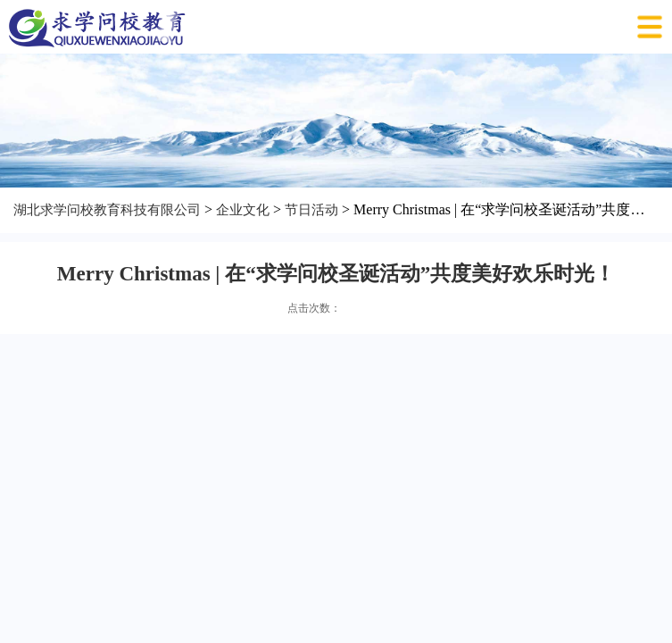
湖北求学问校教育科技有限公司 (107, 210)
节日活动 (311, 210)
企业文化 (243, 210)
